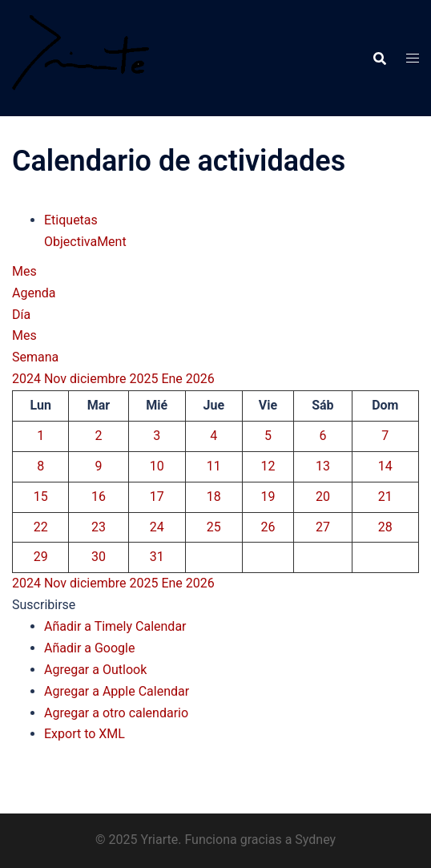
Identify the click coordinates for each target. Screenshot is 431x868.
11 (214, 466)
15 (41, 497)
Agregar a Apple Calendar (117, 691)
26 (268, 527)
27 (323, 527)
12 (268, 466)
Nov (57, 379)
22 (41, 527)
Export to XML (85, 734)
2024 (28, 379)
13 (323, 466)
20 (323, 497)
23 (99, 527)
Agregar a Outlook (95, 670)
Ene (173, 379)
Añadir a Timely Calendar (115, 626)
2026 (200, 379)
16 (99, 497)
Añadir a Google (89, 648)
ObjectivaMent (85, 242)
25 (214, 527)
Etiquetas (71, 220)
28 (385, 527)
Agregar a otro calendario (116, 713)
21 (385, 497)
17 (157, 497)
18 (214, 497)
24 (157, 527)
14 (385, 466)
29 (41, 557)
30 (99, 557)
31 (157, 557)
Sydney (315, 840)
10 (157, 466)
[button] (44, 605)
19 (268, 497)
